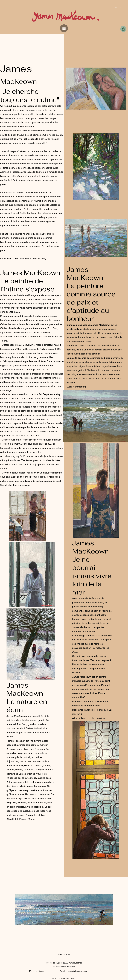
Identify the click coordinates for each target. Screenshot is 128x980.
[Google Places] (116, 8)
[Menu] (64, 28)
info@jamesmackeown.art (64, 966)
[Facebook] (120, 8)
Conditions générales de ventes (73, 971)
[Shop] (123, 29)
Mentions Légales (37, 971)
